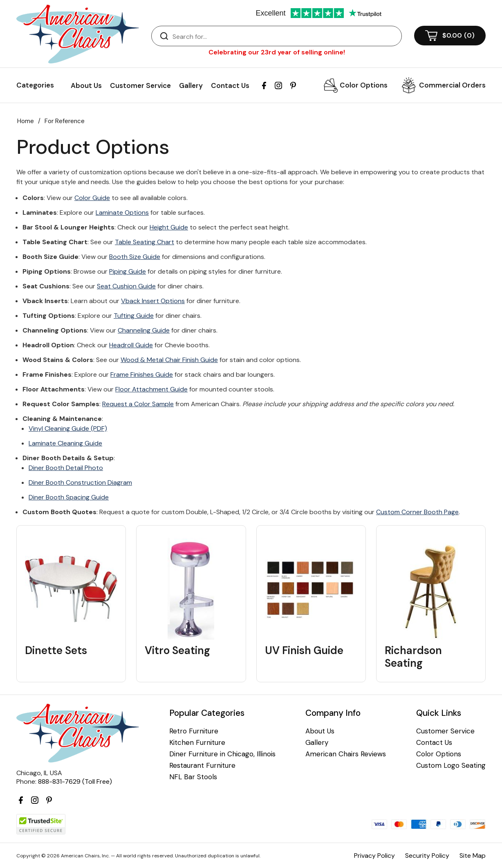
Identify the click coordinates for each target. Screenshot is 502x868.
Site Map (473, 856)
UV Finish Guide (304, 651)
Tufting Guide (134, 316)
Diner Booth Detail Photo (66, 468)
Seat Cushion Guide (126, 286)
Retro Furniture (194, 731)
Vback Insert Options (153, 301)
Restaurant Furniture (202, 766)
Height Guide (169, 227)
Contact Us (230, 85)
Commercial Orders (452, 85)
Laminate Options (122, 213)
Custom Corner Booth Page (417, 512)
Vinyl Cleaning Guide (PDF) (68, 428)
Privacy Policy (374, 856)
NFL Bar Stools (193, 777)
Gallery (191, 85)
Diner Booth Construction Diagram (80, 482)
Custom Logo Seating (451, 766)
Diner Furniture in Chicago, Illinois (222, 754)
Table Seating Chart (145, 242)
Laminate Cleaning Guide (65, 443)
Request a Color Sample (138, 404)
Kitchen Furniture (197, 743)
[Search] (285, 36)
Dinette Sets (56, 651)
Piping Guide (128, 271)
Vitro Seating (177, 651)
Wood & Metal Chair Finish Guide (169, 360)
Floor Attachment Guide (151, 389)
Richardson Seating (413, 657)
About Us (86, 85)
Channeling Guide (144, 330)
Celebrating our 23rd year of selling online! (277, 52)
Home (26, 121)
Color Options (364, 85)
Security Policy (427, 856)
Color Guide (92, 198)
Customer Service (140, 85)
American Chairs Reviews (346, 754)
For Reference (65, 121)
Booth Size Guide (135, 257)
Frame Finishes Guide (142, 374)
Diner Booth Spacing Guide (69, 497)
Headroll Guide (131, 345)
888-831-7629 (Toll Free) (75, 781)
